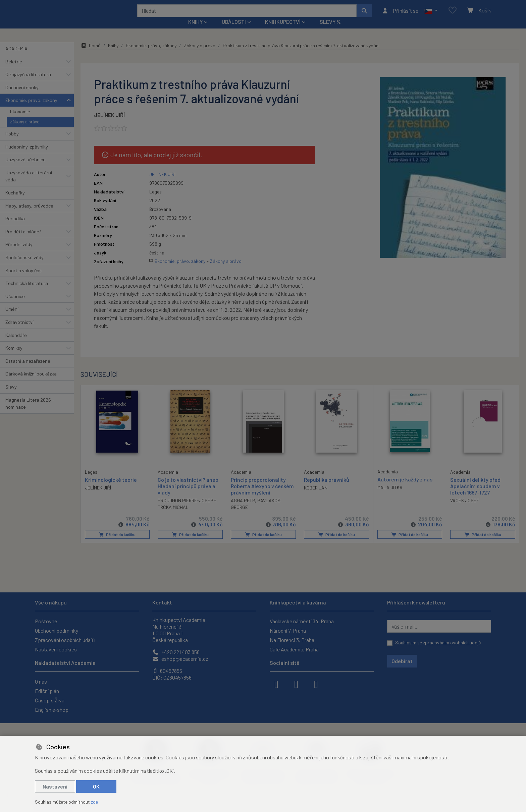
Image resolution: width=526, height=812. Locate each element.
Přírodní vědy (19, 253)
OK (96, 786)
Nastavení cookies (56, 649)
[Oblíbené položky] (453, 15)
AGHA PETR (243, 509)
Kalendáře (16, 344)
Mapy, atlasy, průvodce (29, 214)
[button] (431, 15)
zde (94, 802)
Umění (12, 318)
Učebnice (15, 305)
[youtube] (316, 684)
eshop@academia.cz (180, 659)
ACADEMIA (16, 57)
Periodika (15, 227)
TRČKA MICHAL (173, 516)
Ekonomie (20, 121)
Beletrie (14, 70)
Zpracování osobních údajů (65, 640)
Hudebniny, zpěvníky (27, 155)
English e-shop (52, 710)
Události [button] (234, 31)
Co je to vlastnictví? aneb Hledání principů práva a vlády (188, 495)
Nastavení (55, 786)
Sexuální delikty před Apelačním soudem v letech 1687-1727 (475, 495)
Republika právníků (327, 488)
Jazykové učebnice (25, 168)
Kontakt (162, 602)
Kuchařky (15, 202)
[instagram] (296, 684)
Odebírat (402, 661)
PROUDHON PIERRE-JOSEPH (187, 509)
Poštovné (46, 621)
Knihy (113, 54)
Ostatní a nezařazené (28, 370)
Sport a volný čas (23, 279)
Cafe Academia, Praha (294, 649)
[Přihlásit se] (400, 15)
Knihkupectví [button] (283, 31)
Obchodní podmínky (57, 630)
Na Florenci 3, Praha (292, 640)
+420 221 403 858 (176, 652)
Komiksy (14, 357)
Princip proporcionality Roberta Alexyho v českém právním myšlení (262, 495)
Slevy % (330, 31)
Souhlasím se (438, 643)
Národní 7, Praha (288, 630)
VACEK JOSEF (465, 509)
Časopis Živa (50, 700)
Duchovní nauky (22, 96)
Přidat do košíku (117, 543)
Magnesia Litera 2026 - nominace (30, 412)
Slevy (11, 396)
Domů (91, 54)
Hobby (12, 143)
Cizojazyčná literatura (28, 83)
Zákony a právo (25, 131)
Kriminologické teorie (111, 488)
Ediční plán (47, 691)
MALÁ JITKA (390, 496)
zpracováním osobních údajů (452, 643)
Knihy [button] (195, 31)
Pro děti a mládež (23, 241)
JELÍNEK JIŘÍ (109, 124)
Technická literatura (27, 292)
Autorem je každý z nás (405, 488)
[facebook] (276, 684)
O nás (41, 681)
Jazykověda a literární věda (29, 185)
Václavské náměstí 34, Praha (302, 621)
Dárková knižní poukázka (31, 383)
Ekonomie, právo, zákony (31, 109)
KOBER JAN (316, 497)
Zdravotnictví (19, 331)
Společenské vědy (24, 266)
